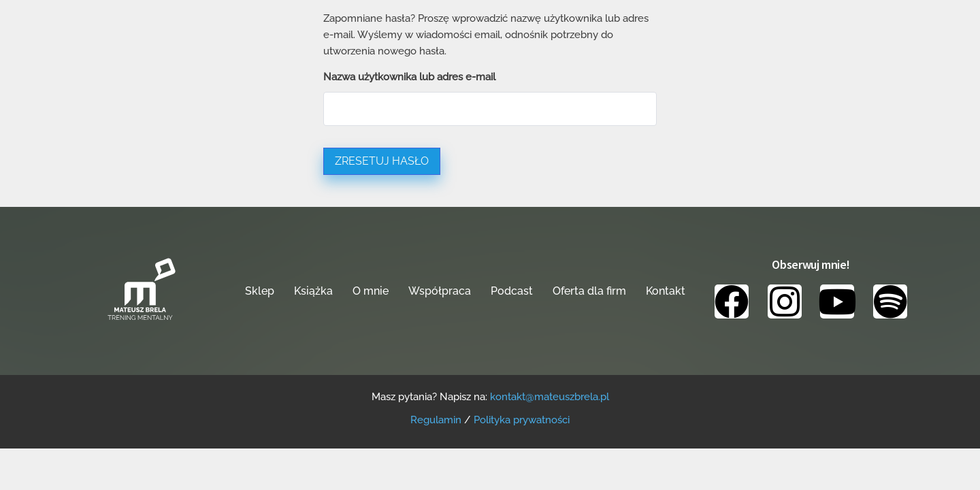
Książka (313, 291)
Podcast (512, 291)
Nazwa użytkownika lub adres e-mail (409, 77)
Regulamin (436, 420)
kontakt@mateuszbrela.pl (550, 397)
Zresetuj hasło (382, 161)
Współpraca (440, 291)
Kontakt (666, 291)
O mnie (371, 291)
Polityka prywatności (522, 420)
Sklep (260, 291)
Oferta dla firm (589, 291)
